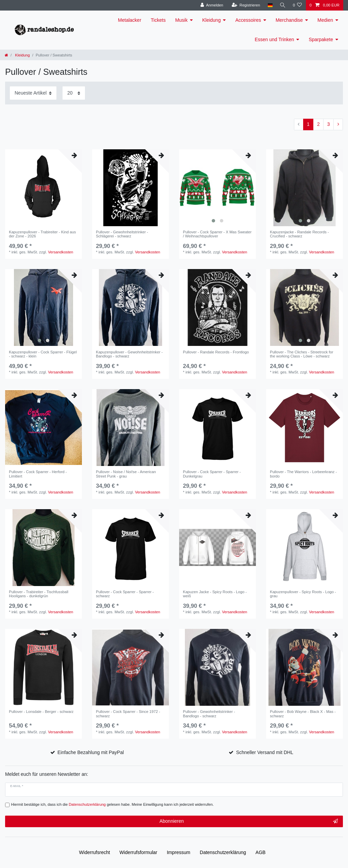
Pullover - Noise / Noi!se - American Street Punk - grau (126, 474)
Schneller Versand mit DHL (265, 752)
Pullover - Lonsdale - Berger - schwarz (41, 712)
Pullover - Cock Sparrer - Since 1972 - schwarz (128, 714)
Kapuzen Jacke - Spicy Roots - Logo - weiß (215, 594)
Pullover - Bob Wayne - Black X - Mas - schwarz (303, 714)
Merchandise (289, 20)
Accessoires (248, 20)
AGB (261, 852)
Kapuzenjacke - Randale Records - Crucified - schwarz (299, 234)
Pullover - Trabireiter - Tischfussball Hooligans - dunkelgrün (39, 594)
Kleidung (212, 20)
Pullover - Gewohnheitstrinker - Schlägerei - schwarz (122, 234)
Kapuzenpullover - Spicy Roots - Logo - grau (303, 594)
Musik (181, 20)
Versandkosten (60, 252)
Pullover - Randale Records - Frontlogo (216, 352)
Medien (325, 20)
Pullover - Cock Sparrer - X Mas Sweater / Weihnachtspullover (217, 234)
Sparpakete (321, 39)
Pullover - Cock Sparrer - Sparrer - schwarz (125, 594)
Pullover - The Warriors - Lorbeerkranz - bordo (303, 474)
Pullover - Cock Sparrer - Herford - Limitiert (38, 474)
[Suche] (282, 5)
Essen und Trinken (274, 39)
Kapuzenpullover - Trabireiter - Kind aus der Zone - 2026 (42, 234)
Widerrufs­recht (95, 852)
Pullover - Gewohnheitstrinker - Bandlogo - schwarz (209, 714)
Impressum (179, 852)
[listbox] (217, 188)
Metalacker (129, 20)
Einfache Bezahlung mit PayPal (91, 752)
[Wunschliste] (297, 5)
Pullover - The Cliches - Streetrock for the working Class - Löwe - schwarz (301, 354)
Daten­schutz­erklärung (223, 852)
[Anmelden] (211, 5)
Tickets (158, 20)
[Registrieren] (245, 5)
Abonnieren (249, 821)
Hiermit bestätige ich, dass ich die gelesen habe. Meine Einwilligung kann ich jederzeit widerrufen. (112, 804)
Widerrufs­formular (138, 852)
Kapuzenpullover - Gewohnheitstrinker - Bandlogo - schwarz (129, 354)
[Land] (269, 5)
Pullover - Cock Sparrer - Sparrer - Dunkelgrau (212, 474)
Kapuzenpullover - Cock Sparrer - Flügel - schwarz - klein (43, 354)
